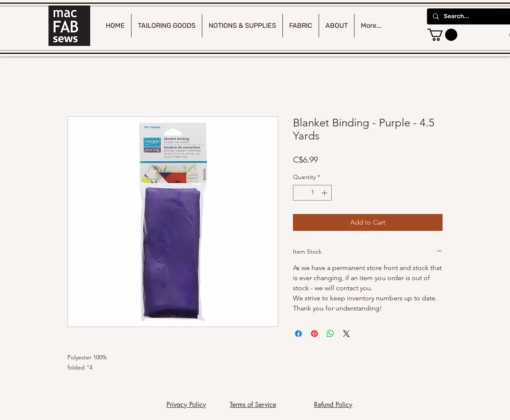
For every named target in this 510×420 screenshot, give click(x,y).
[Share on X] (346, 334)
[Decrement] (299, 193)
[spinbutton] (312, 193)
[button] (442, 35)
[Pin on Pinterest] (314, 334)
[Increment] (325, 193)
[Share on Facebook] (298, 334)
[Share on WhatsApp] (330, 334)
